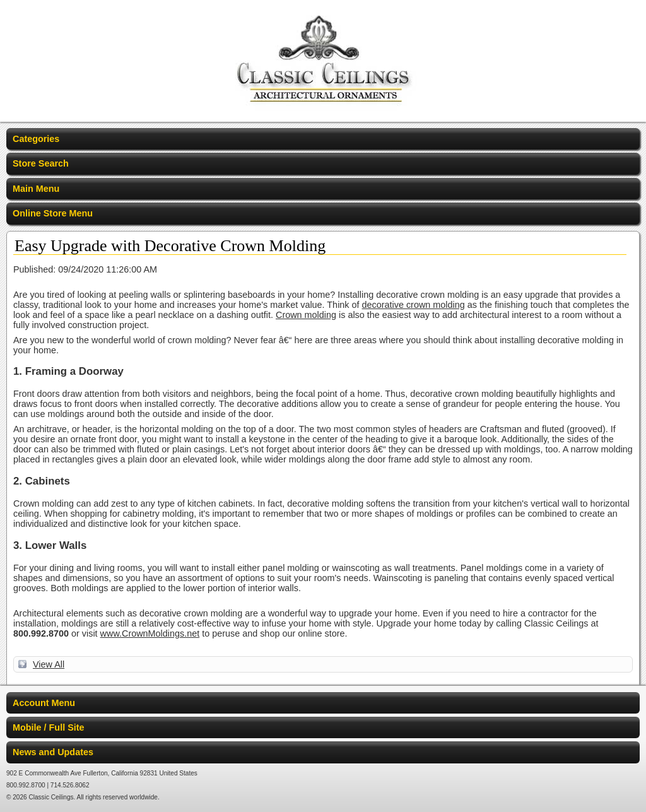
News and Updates (53, 752)
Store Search (41, 163)
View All (49, 664)
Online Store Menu (53, 213)
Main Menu (36, 189)
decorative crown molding (414, 305)
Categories (36, 139)
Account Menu (44, 703)
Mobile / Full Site (49, 727)
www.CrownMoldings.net (150, 633)
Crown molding (306, 315)
